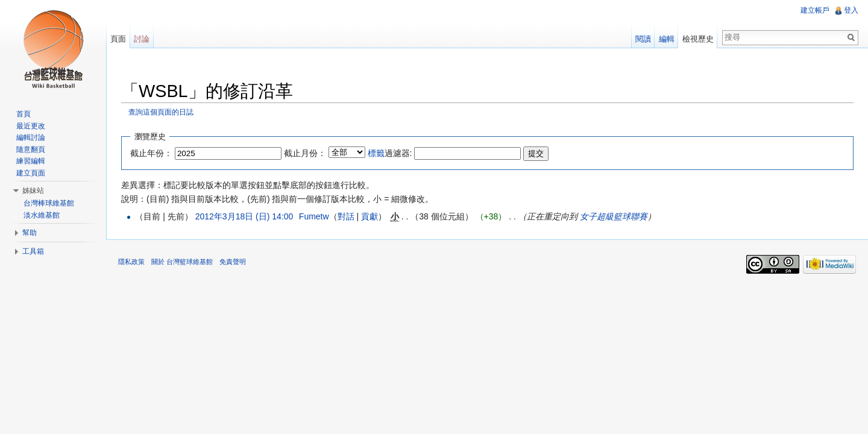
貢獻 (370, 216)
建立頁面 (31, 173)
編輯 (667, 39)
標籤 (376, 153)
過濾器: (390, 153)
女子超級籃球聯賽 (614, 216)
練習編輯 (31, 161)
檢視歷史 (698, 39)
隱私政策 (131, 262)
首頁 (24, 114)
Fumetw (314, 216)
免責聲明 (233, 262)
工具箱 (33, 251)
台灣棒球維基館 (49, 203)
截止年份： (151, 153)
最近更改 (31, 126)
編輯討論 (31, 137)
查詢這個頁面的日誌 (161, 112)
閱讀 (643, 39)
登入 (851, 10)
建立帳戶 (815, 10)
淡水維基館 (42, 215)
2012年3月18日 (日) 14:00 (244, 216)
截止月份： (305, 153)
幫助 (30, 233)
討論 (142, 39)
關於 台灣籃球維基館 (182, 262)
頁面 (118, 39)
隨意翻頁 (31, 149)
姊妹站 (33, 190)
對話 (346, 216)
